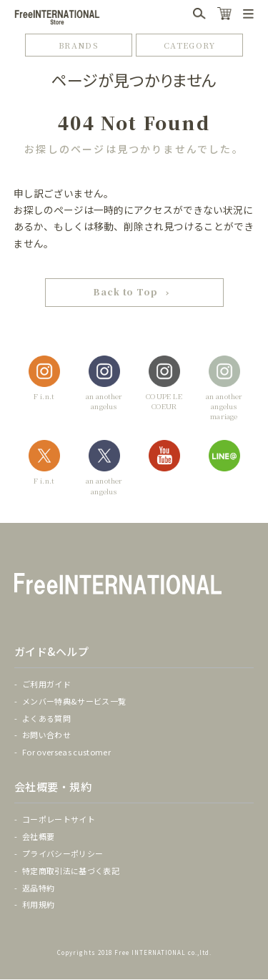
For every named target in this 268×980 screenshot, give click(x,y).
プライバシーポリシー (63, 854)
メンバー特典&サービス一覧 (74, 702)
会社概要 (38, 837)
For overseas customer (66, 753)
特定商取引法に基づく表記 (71, 871)
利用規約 (38, 905)
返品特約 (38, 888)
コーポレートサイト (59, 820)
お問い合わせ (46, 735)
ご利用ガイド (46, 685)
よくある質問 (46, 718)
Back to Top (126, 292)
